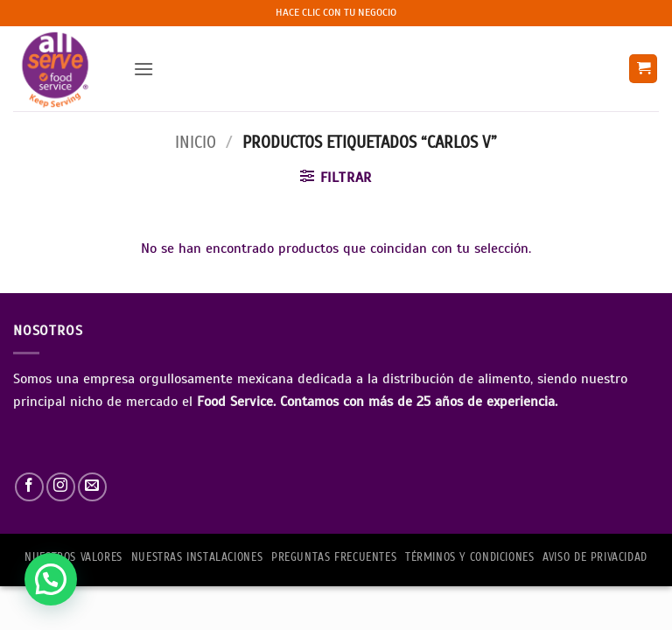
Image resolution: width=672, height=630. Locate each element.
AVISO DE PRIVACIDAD (595, 557)
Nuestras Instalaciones (197, 557)
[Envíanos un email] (92, 487)
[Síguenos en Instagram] (61, 487)
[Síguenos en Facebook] (29, 487)
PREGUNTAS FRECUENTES (334, 557)
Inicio (196, 142)
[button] (143, 69)
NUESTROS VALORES (73, 557)
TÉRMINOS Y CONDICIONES (469, 557)
